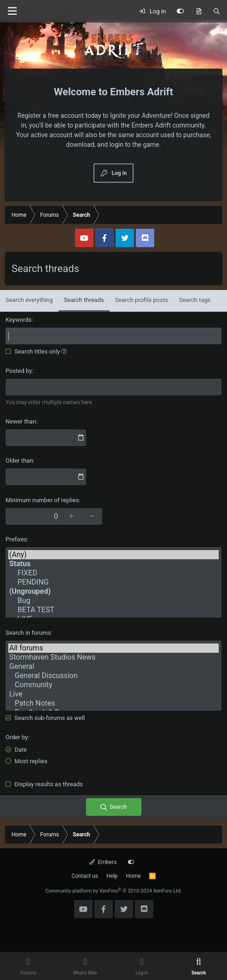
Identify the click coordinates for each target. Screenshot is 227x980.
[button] (64, 351)
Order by (17, 737)
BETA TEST (113, 610)
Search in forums (28, 633)
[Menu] (12, 11)
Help (112, 876)
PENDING (113, 582)
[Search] (217, 12)
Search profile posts (142, 300)
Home (134, 876)
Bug (113, 601)
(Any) (113, 555)
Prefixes (16, 539)
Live (113, 694)
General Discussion (113, 676)
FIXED (113, 573)
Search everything (29, 300)
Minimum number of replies (42, 500)
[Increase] (71, 516)
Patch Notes (113, 703)
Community (113, 685)
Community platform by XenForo (113, 891)
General (113, 667)
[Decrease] (92, 516)
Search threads (84, 300)
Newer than (21, 421)
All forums (113, 648)
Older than (19, 461)
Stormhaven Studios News (113, 657)
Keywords (18, 320)
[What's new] (199, 12)
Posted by (19, 371)
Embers (103, 862)
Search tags (195, 300)
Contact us (85, 876)
